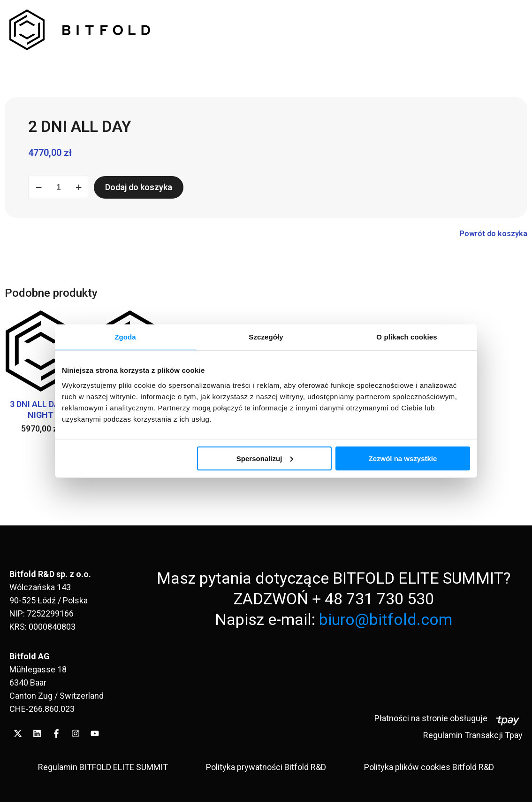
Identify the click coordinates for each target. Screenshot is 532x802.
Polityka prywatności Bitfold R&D (266, 767)
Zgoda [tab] (125, 337)
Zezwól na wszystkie (403, 458)
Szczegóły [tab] (266, 337)
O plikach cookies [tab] (407, 337)
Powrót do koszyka (494, 234)
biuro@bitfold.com (386, 619)
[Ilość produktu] (59, 187)
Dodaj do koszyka (139, 187)
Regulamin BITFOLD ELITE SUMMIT (103, 767)
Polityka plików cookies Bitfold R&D (429, 767)
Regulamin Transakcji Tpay (473, 735)
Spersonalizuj (265, 458)
